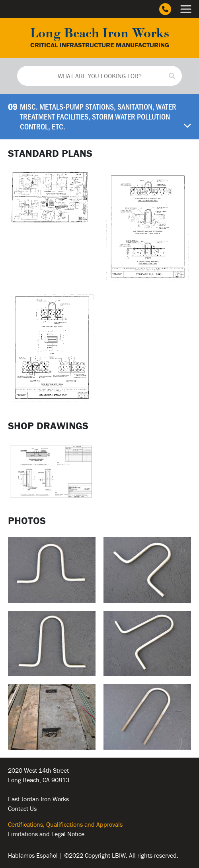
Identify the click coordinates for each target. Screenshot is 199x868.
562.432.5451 (27, 789)
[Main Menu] (186, 9)
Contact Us (22, 808)
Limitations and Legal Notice (46, 834)
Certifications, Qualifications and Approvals (65, 824)
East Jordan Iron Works (38, 799)
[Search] (172, 76)
